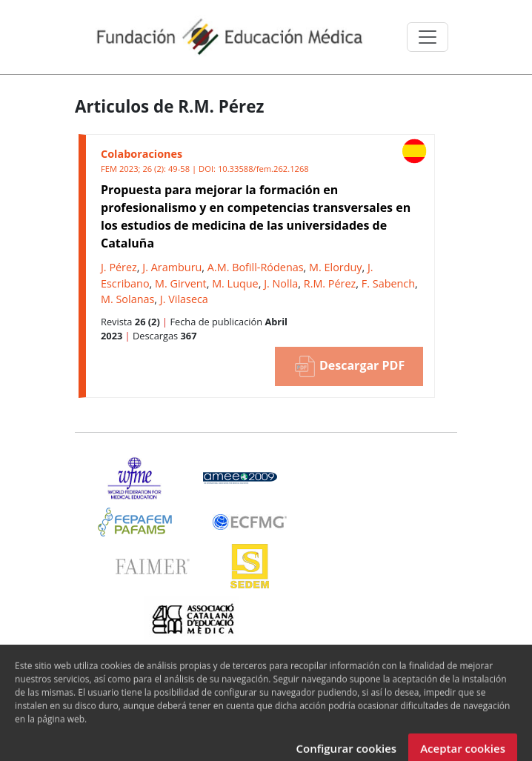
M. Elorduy (335, 267)
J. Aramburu (172, 267)
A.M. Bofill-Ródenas (256, 267)
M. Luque (235, 283)
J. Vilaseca (184, 299)
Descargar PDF (349, 366)
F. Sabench (388, 283)
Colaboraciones (142, 154)
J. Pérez (119, 267)
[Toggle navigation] (428, 37)
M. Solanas (127, 299)
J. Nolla (281, 283)
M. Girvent (181, 283)
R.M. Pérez (330, 283)
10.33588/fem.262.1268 (263, 169)
